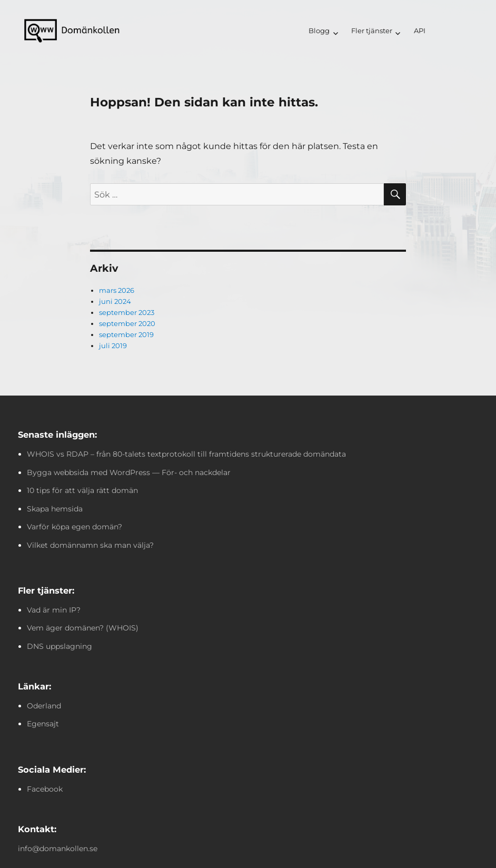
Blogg (319, 31)
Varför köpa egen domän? (75, 527)
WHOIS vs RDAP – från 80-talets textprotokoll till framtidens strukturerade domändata (186, 454)
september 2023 (127, 312)
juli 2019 (113, 346)
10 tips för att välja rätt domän (82, 490)
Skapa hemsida (55, 509)
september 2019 (126, 334)
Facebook (45, 789)
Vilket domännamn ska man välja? (90, 545)
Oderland (44, 706)
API (420, 31)
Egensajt (43, 724)
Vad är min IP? (54, 610)
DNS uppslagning (59, 646)
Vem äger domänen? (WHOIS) (83, 628)
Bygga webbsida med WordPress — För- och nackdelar (129, 472)
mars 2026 (117, 290)
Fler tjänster (372, 31)
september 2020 (127, 323)
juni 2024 (115, 301)
